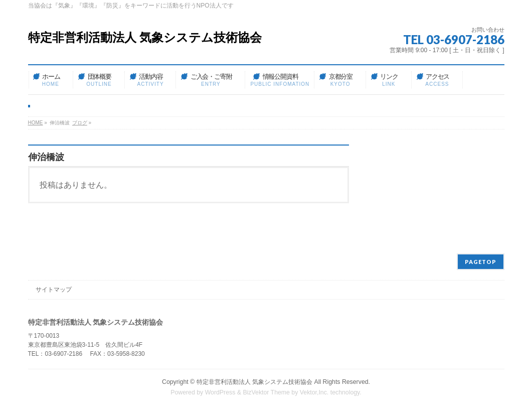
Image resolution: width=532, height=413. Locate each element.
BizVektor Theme (266, 392)
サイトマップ (54, 290)
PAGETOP (481, 262)
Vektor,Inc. (314, 392)
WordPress (220, 392)
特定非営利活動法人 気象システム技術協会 (145, 37)
